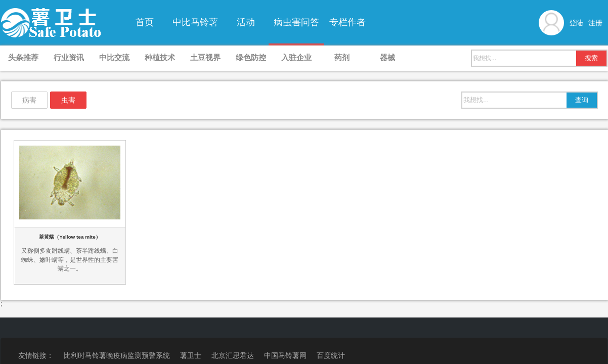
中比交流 (114, 57)
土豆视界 (205, 57)
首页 (145, 22)
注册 (595, 23)
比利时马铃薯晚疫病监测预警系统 (117, 355)
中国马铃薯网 (285, 355)
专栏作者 (348, 22)
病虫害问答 (296, 22)
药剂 (342, 57)
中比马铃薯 (195, 22)
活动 (246, 22)
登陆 (576, 23)
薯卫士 (191, 355)
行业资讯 (69, 57)
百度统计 (331, 355)
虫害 (68, 100)
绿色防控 (251, 57)
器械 (387, 57)
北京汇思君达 (233, 355)
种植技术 (160, 57)
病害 (29, 100)
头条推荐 (23, 57)
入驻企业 (296, 57)
